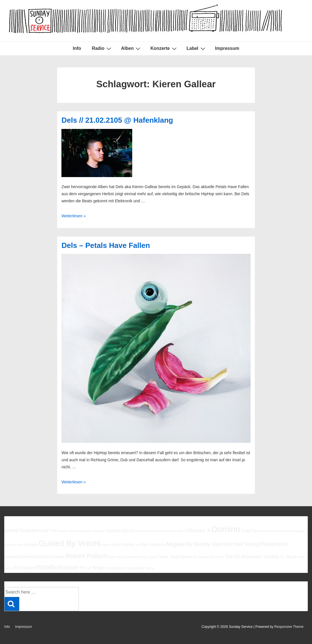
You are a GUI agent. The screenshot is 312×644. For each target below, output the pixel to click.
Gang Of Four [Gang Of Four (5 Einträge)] (13, 545)
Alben (132, 48)
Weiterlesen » (73, 216)
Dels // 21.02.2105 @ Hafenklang (117, 120)
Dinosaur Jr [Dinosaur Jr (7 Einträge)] (199, 530)
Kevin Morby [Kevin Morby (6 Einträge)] (122, 545)
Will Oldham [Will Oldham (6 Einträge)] (24, 568)
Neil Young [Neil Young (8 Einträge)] (247, 544)
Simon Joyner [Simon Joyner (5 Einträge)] (148, 557)
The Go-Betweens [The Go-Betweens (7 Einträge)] (243, 556)
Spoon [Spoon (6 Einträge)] (186, 557)
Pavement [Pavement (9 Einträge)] (273, 544)
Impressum (227, 48)
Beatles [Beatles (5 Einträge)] (63, 531)
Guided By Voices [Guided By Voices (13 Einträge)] (70, 543)
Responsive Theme (289, 627)
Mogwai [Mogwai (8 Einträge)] (176, 544)
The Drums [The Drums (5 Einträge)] (216, 557)
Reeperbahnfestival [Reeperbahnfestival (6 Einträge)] (21, 557)
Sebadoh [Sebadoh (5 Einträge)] (132, 557)
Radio (102, 48)
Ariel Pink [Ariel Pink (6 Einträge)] (49, 531)
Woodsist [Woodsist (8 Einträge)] (67, 567)
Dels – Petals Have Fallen (106, 245)
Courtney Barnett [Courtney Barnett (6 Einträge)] (120, 531)
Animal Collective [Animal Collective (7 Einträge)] (22, 530)
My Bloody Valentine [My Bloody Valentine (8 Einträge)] (209, 544)
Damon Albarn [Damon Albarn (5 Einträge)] (177, 531)
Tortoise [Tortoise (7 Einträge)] (271, 556)
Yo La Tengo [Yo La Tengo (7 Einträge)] (92, 568)
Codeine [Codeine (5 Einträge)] (99, 531)
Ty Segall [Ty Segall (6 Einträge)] (288, 557)
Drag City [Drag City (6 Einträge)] (249, 531)
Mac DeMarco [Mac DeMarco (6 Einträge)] (153, 545)
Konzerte (164, 48)
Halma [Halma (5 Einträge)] (106, 545)
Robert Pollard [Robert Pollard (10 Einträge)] (86, 556)
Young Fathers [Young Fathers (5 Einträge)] (115, 568)
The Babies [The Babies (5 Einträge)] (200, 557)
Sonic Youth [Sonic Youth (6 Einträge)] (169, 557)
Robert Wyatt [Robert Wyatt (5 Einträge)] (116, 557)
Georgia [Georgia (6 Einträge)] (31, 545)
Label (197, 48)
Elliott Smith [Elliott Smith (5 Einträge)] (266, 531)
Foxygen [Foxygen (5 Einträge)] (299, 531)
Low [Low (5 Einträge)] (137, 545)
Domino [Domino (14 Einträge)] (226, 529)
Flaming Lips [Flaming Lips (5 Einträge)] (284, 531)
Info (77, 48)
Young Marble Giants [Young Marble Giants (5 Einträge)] (140, 568)
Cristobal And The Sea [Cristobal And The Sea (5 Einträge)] (151, 531)
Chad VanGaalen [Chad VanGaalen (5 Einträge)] (81, 531)
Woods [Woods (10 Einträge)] (46, 567)
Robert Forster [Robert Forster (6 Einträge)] (52, 557)
